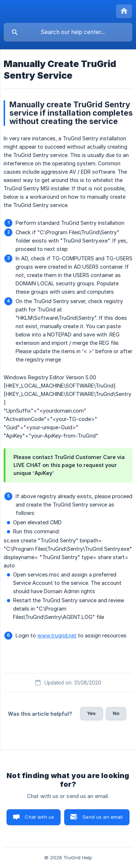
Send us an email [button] (102, 817)
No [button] (116, 713)
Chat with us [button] (39, 817)
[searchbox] (68, 32)
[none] (124, 11)
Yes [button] (91, 713)
